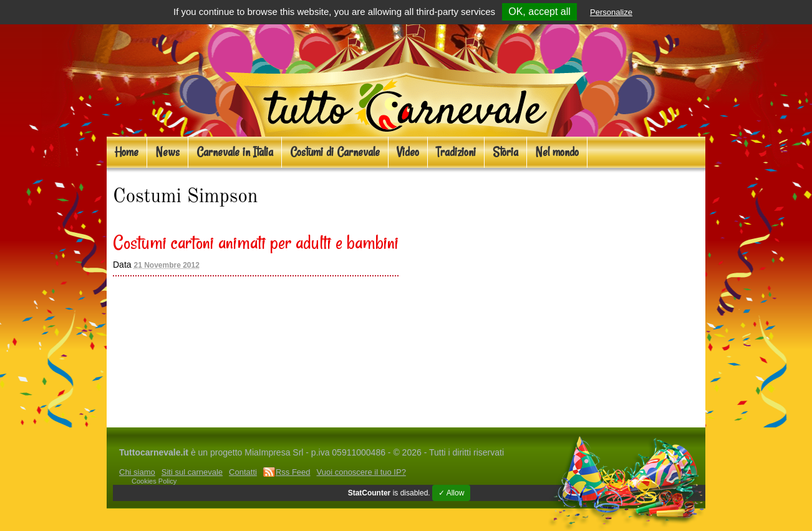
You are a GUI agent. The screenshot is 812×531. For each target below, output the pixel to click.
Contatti (243, 472)
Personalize (611, 12)
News (167, 152)
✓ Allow (451, 493)
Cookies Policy (154, 481)
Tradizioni (456, 152)
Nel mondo (557, 152)
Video (408, 152)
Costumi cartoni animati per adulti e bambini (256, 242)
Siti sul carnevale (192, 472)
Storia (505, 152)
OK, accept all (539, 12)
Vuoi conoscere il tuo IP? (361, 472)
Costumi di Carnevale (335, 152)
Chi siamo (137, 472)
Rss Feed (293, 472)
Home (127, 152)
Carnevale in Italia (235, 152)
